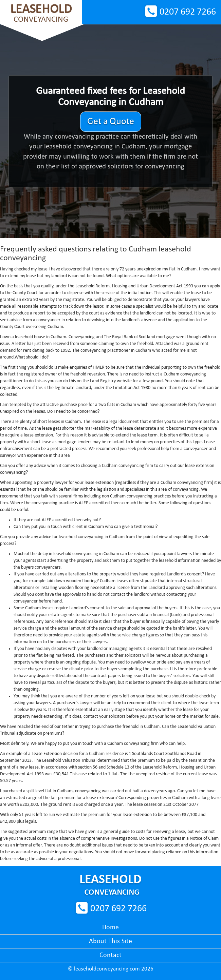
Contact (110, 955)
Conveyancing (41, 13)
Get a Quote (111, 122)
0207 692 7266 (188, 12)
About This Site (110, 941)
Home (110, 927)
